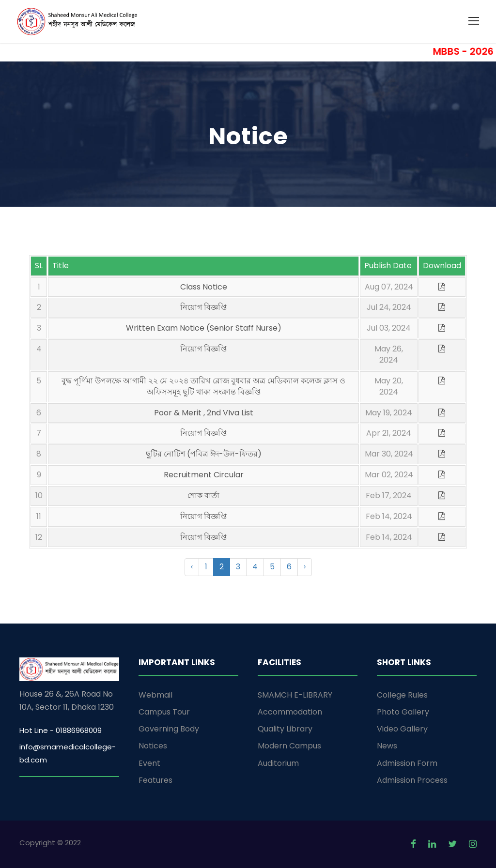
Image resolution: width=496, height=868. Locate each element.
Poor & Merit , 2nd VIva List (204, 413)
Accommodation (290, 712)
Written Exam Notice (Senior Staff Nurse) (204, 328)
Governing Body (169, 729)
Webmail (155, 695)
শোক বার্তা (203, 495)
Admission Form (407, 763)
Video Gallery (402, 729)
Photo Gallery (403, 712)
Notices (153, 746)
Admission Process (412, 780)
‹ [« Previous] (192, 567)
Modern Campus (289, 746)
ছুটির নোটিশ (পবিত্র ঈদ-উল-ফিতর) (204, 454)
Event (149, 763)
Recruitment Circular (204, 475)
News (387, 746)
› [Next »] (305, 567)
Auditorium (278, 763)
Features (155, 780)
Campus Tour (164, 712)
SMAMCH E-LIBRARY (295, 695)
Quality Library (285, 729)
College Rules (402, 695)
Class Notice (204, 287)
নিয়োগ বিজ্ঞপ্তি (203, 307)
